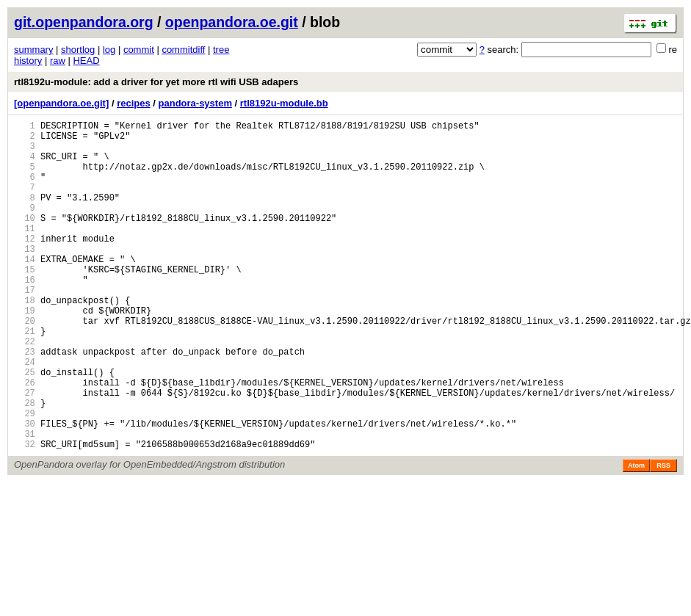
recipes (134, 103)
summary (33, 50)
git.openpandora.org (84, 22)
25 (25, 427)
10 (25, 240)
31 (25, 502)
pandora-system (195, 103)
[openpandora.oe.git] (61, 103)
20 (25, 365)
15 (25, 302)
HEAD (86, 61)
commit (139, 50)
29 (25, 477)
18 (25, 340)
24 (25, 414)
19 (25, 352)
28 (25, 464)
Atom (636, 536)
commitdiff (183, 50)
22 (25, 389)
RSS (663, 536)
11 (25, 252)
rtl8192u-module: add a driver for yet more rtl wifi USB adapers (156, 82)
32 (25, 514)
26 (25, 439)
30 (25, 489)
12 (25, 265)
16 (25, 315)
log (109, 50)
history (28, 61)
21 (25, 377)
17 (25, 327)
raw (58, 61)
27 (25, 452)
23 (25, 402)
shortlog (78, 50)
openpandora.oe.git (232, 22)
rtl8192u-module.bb (284, 103)
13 (25, 277)
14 (25, 290)
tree (221, 50)
